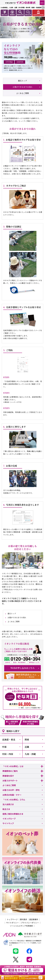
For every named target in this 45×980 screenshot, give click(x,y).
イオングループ (9, 819)
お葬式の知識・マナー (12, 795)
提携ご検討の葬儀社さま (13, 814)
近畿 (27, 747)
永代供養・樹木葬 (24, 7)
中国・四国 (8, 754)
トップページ (12, 919)
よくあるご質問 (22, 93)
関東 (27, 739)
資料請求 (23, 919)
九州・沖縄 (30, 754)
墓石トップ (22, 81)
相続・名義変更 (37, 7)
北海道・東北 (9, 739)
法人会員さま (8, 804)
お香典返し (5, 7)
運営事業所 (34, 919)
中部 (4, 747)
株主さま (6, 809)
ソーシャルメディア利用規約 (21, 926)
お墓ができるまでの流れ (22, 87)
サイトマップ (8, 823)
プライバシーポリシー (30, 923)
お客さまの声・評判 (11, 790)
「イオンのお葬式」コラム (14, 800)
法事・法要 (14, 7)
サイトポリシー (12, 923)
